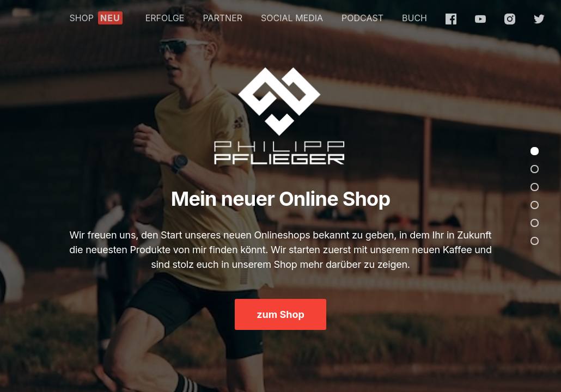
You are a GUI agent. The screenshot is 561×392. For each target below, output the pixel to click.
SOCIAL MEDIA (292, 15)
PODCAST (362, 15)
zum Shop (280, 314)
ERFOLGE (165, 15)
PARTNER (222, 15)
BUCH (414, 15)
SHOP (96, 15)
